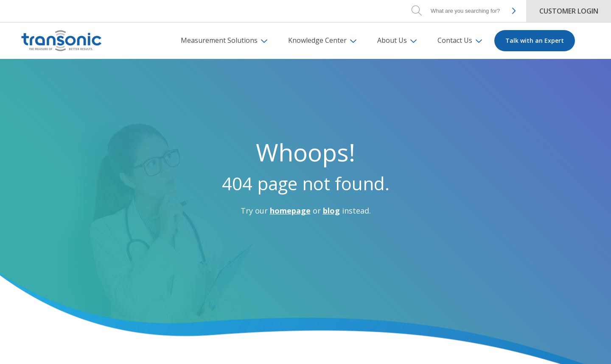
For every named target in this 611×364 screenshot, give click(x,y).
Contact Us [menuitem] (455, 40)
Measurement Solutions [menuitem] (219, 40)
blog (331, 211)
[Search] (467, 11)
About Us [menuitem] (392, 40)
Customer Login (569, 11)
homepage (290, 211)
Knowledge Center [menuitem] (317, 40)
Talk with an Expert (535, 40)
